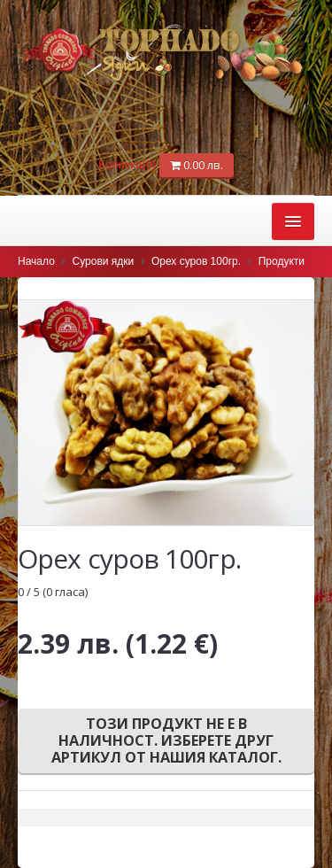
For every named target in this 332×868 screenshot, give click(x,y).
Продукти (282, 261)
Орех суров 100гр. (196, 261)
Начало (36, 261)
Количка (129, 164)
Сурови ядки (104, 261)
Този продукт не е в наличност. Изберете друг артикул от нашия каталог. (166, 740)
